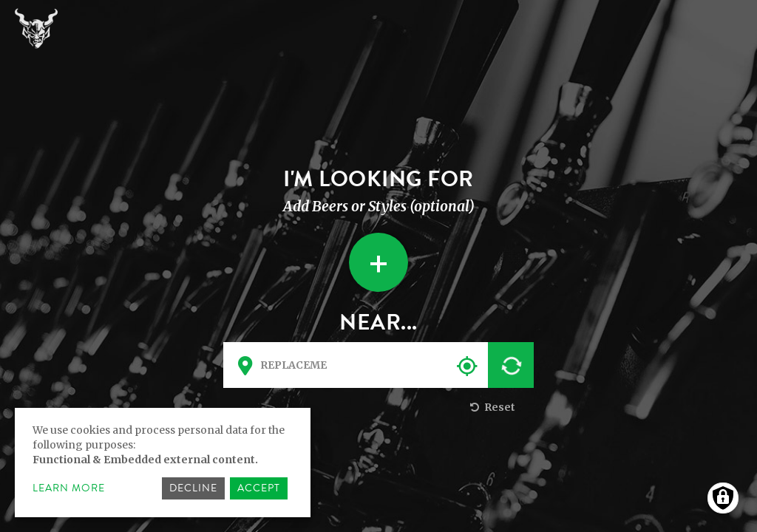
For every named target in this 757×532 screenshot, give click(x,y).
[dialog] (163, 463)
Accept (259, 488)
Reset (491, 407)
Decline (193, 488)
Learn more (69, 488)
